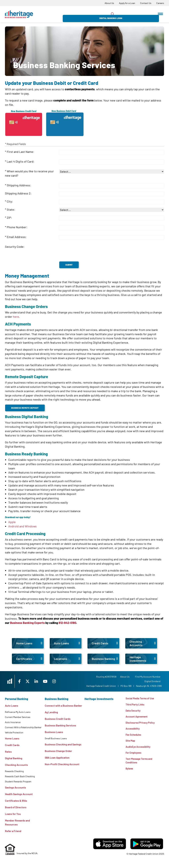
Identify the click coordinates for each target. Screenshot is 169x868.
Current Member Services (18, 717)
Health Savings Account (19, 794)
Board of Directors (16, 807)
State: (11, 209)
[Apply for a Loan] (127, 3)
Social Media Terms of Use (141, 698)
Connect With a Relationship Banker (23, 727)
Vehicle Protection (14, 732)
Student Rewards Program (18, 781)
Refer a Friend (13, 831)
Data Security (133, 711)
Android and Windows (22, 526)
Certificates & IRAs (16, 801)
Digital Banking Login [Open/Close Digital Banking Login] (136, 14)
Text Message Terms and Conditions (140, 763)
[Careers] (160, 3)
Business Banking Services (60, 725)
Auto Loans (12, 706)
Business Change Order (58, 751)
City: (10, 201)
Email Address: (17, 237)
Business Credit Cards (58, 719)
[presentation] (84, 251)
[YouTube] (52, 681)
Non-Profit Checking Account (62, 764)
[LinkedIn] (42, 681)
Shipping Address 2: (18, 193)
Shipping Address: (19, 185)
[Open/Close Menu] (160, 13)
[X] (33, 681)
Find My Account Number (149, 677)
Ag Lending (51, 712)
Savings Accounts (15, 787)
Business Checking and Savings (63, 744)
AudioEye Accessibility (139, 749)
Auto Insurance (13, 722)
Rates (8, 752)
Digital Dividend (154, 681)
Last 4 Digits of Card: (21, 161)
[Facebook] (24, 681)
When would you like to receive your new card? (29, 173)
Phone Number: (17, 227)
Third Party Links (135, 705)
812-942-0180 (67, 623)
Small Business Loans (56, 738)
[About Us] (109, 3)
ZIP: (9, 218)
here (16, 317)
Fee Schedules (134, 736)
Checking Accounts (16, 765)
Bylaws (130, 771)
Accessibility (133, 730)
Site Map (130, 742)
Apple (12, 522)
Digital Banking (14, 758)
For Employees (134, 755)
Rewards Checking (14, 771)
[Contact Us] (146, 3)
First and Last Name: (20, 152)
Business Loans (54, 732)
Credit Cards (12, 745)
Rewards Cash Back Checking (20, 776)
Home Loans (12, 738)
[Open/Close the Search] (113, 14)
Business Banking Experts (27, 623)
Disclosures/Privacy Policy (141, 723)
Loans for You (13, 814)
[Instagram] (61, 681)
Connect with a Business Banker (63, 706)
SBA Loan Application (57, 757)
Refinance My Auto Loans (18, 712)
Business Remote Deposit (25, 408)
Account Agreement (137, 717)
